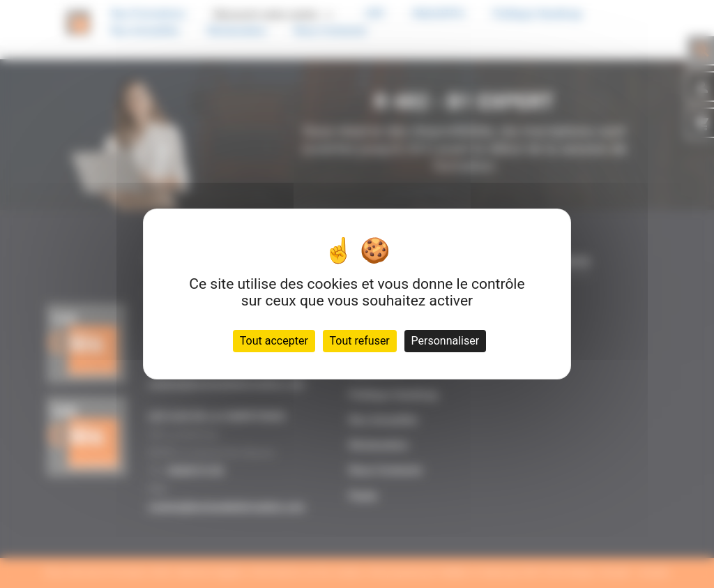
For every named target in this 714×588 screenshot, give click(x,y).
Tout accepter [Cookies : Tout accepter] (274, 341)
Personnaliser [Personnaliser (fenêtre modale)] (446, 341)
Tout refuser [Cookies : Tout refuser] (360, 341)
